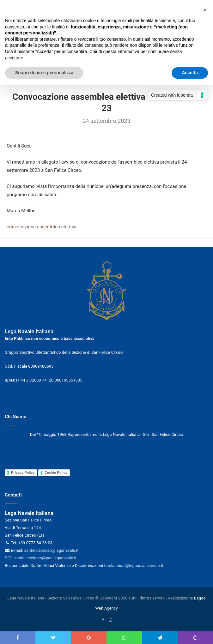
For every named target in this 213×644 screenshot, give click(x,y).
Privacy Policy (23, 472)
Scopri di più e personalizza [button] (44, 73)
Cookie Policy (56, 472)
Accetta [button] (190, 73)
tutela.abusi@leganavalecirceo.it (134, 566)
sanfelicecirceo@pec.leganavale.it (45, 558)
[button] (205, 10)
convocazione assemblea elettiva (42, 227)
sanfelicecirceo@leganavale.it (51, 550)
